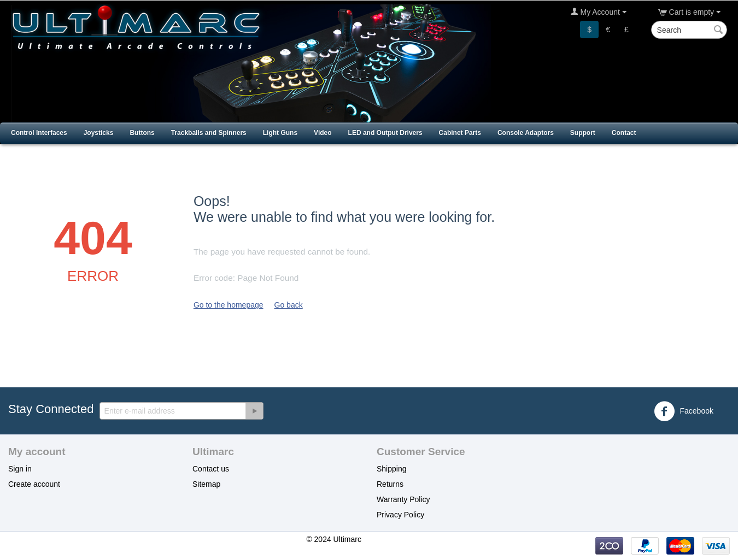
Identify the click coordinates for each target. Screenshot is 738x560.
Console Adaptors (526, 133)
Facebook (684, 411)
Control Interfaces (39, 133)
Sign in (20, 469)
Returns (390, 484)
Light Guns (280, 133)
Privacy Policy (400, 515)
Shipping (392, 469)
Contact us (211, 469)
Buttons (142, 133)
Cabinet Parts (460, 133)
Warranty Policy (403, 499)
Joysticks (99, 133)
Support (583, 133)
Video (323, 133)
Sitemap (206, 484)
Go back (289, 305)
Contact (624, 133)
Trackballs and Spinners (209, 133)
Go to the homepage (229, 305)
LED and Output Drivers (385, 133)
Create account (34, 484)
